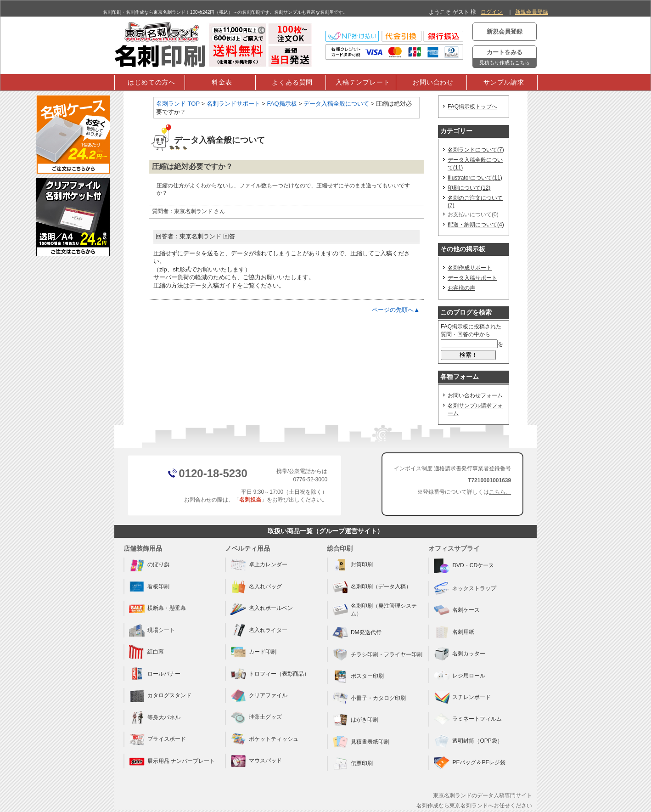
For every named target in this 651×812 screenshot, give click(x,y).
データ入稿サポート (472, 278)
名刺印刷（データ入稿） (372, 586)
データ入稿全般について (336, 104)
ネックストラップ (465, 588)
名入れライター (259, 630)
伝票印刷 (353, 763)
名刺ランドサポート (233, 104)
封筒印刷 (353, 565)
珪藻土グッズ (256, 717)
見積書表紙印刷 (361, 742)
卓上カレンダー (259, 565)
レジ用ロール (460, 676)
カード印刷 (253, 652)
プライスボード (157, 739)
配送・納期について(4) (476, 225)
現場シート (152, 630)
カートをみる (505, 58)
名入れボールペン (262, 609)
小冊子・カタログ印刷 (369, 698)
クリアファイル (259, 695)
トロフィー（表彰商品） (270, 674)
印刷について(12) (469, 188)
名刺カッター (460, 654)
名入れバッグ (256, 586)
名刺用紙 (454, 632)
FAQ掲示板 (282, 104)
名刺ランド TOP (178, 104)
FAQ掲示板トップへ (472, 107)
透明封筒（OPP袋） (468, 741)
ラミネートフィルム (468, 719)
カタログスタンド (160, 695)
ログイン (492, 12)
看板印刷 (149, 586)
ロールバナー (155, 674)
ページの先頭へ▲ (396, 310)
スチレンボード (462, 697)
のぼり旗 (149, 565)
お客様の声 (461, 288)
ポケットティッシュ (264, 739)
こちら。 (500, 492)
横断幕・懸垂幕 (157, 609)
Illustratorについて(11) (475, 178)
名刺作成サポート (470, 268)
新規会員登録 (532, 12)
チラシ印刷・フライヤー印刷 (377, 654)
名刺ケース (457, 610)
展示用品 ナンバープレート (172, 761)
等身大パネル (155, 717)
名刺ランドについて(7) (476, 150)
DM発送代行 (357, 633)
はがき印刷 (355, 720)
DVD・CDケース (464, 566)
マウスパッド (256, 761)
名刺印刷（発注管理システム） (375, 610)
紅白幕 (146, 652)
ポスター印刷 (358, 676)
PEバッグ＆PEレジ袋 (470, 763)
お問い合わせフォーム (475, 395)
